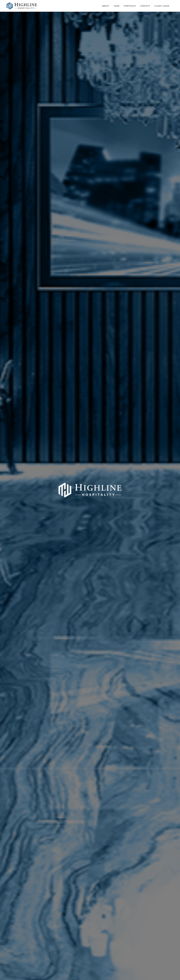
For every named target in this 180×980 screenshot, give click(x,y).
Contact (145, 6)
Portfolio (130, 6)
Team (117, 6)
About (106, 6)
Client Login (162, 6)
